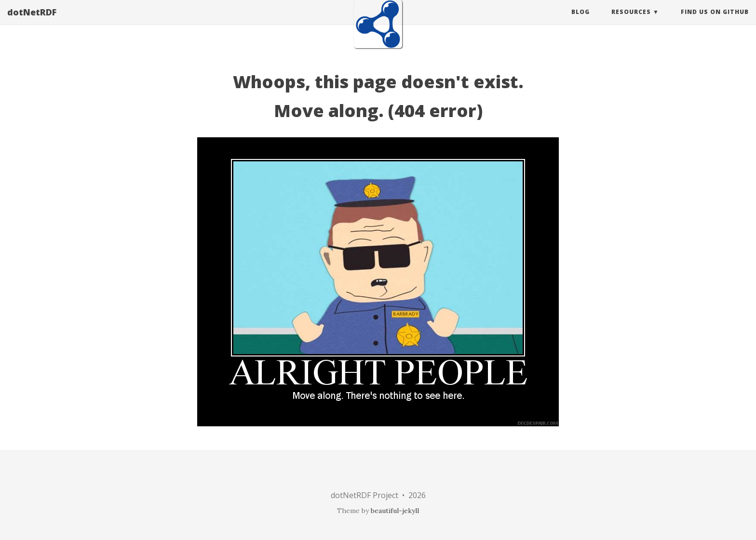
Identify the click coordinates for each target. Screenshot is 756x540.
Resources (631, 21)
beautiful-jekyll (395, 511)
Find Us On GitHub (715, 21)
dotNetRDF (32, 22)
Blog (580, 21)
